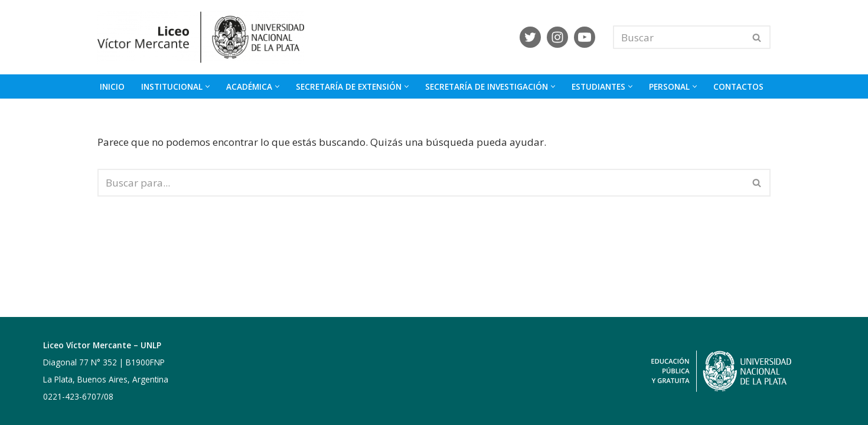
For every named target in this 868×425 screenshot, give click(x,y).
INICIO (112, 86)
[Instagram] (557, 37)
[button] (208, 86)
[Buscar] (678, 37)
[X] (530, 37)
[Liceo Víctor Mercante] (204, 37)
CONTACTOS (738, 86)
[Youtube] (585, 37)
